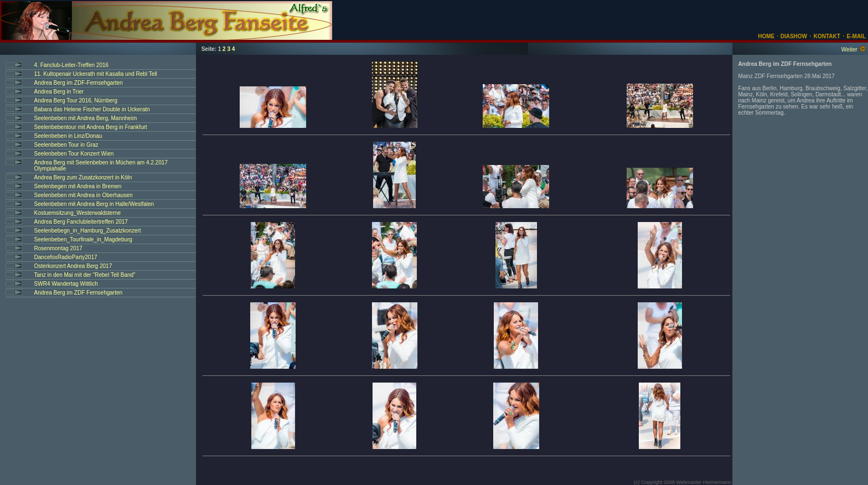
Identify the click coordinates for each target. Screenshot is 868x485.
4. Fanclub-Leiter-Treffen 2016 (72, 65)
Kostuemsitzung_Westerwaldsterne (78, 213)
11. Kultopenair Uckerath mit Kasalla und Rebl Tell (96, 74)
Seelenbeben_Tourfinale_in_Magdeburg (83, 239)
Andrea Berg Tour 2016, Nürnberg (76, 100)
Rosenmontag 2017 (58, 248)
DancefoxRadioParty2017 (66, 257)
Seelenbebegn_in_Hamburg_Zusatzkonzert (88, 231)
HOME (766, 36)
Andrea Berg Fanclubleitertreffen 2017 (81, 222)
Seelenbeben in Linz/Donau (68, 136)
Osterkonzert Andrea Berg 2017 (73, 266)
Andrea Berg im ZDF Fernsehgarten (79, 293)
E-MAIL (856, 36)
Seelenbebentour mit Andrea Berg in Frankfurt (91, 127)
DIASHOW (793, 36)
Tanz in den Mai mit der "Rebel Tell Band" (85, 275)
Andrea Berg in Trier (59, 92)
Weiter (849, 50)
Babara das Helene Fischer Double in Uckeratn (92, 109)
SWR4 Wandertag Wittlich (66, 284)
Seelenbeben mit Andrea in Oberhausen (84, 195)
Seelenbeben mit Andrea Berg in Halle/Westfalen (94, 204)
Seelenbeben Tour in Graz (66, 145)
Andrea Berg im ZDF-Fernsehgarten (79, 83)
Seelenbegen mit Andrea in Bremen (78, 186)
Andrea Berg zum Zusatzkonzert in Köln (83, 177)
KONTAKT (827, 36)
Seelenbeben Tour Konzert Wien (74, 154)
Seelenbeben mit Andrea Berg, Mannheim (86, 118)
